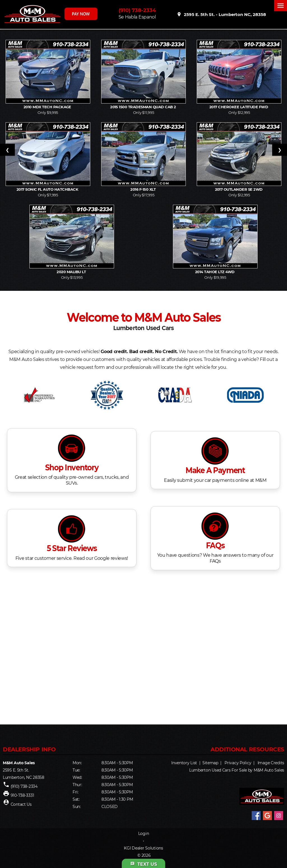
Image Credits (271, 763)
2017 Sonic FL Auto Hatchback (48, 189)
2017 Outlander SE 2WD (239, 189)
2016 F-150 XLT (143, 189)
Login (144, 834)
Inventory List (184, 763)
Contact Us (21, 804)
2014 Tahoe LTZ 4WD (215, 272)
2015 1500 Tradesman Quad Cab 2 (143, 107)
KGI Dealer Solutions (143, 848)
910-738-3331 (22, 795)
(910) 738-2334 (137, 10)
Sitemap (210, 763)
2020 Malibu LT (72, 272)
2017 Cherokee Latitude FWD (239, 107)
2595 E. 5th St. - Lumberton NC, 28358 (221, 14)
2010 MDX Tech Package (48, 107)
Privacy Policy (238, 763)
